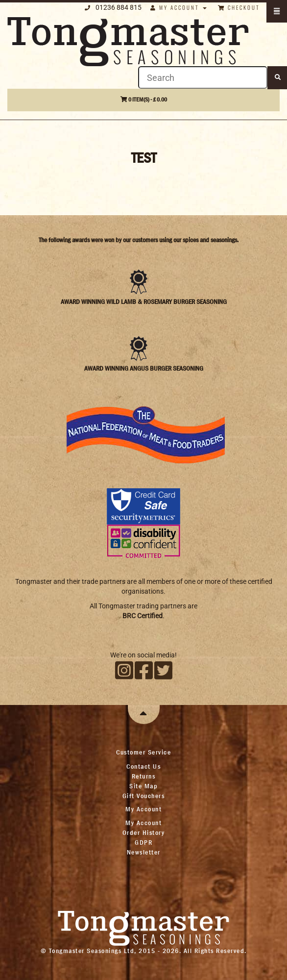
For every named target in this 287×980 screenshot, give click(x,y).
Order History (144, 832)
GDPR (143, 842)
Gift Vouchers (144, 796)
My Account (143, 823)
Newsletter (144, 852)
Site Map (143, 786)
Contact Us (143, 766)
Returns (144, 776)
